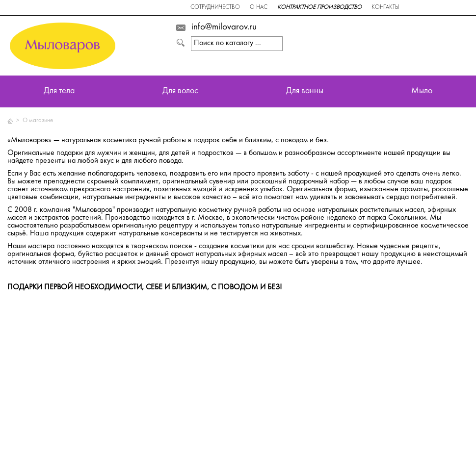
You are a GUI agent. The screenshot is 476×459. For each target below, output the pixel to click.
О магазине (38, 121)
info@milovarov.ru (224, 27)
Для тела (59, 91)
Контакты (385, 8)
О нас (259, 8)
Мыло (422, 91)
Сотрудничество (215, 8)
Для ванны (305, 91)
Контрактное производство (319, 8)
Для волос (180, 91)
